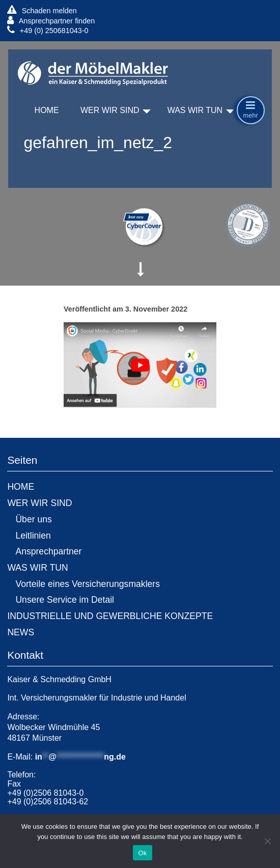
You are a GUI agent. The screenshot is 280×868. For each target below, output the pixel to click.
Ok (142, 853)
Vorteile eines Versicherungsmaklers (88, 584)
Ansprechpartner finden (51, 21)
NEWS (21, 632)
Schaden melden (42, 10)
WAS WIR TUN (195, 110)
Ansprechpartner (48, 551)
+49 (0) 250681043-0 (48, 30)
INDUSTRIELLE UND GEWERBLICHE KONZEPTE (110, 616)
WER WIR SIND (110, 110)
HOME (47, 110)
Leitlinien (33, 536)
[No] (267, 841)
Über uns (33, 519)
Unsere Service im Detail (65, 600)
